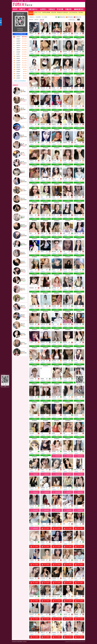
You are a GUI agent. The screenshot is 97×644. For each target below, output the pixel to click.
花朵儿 (24, 263)
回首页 (15, 9)
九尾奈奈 (25, 163)
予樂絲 (24, 92)
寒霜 (24, 173)
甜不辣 (24, 271)
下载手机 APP (20, 14)
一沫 (24, 154)
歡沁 (24, 299)
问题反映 (68, 9)
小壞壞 (24, 335)
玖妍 (24, 128)
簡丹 (24, 218)
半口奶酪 (25, 209)
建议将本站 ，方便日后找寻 (21, 1)
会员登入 (43, 9)
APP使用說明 (20, 29)
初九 (24, 325)
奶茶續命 (25, 200)
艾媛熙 (24, 110)
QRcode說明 (20, 30)
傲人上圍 (25, 145)
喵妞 (24, 316)
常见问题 (60, 9)
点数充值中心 (33, 9)
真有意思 (25, 182)
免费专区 (22, 9)
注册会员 (52, 9)
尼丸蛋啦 (25, 353)
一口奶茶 (25, 344)
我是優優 (25, 226)
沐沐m (24, 290)
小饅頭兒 (25, 245)
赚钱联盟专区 (79, 9)
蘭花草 (24, 254)
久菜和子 (25, 191)
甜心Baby (25, 137)
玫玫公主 (25, 100)
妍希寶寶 (25, 236)
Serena (24, 307)
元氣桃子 (25, 119)
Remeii (24, 280)
